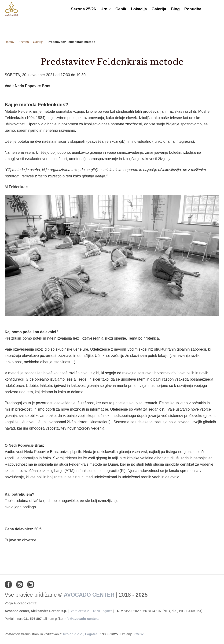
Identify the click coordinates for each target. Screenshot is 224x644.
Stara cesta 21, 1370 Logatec (91, 611)
